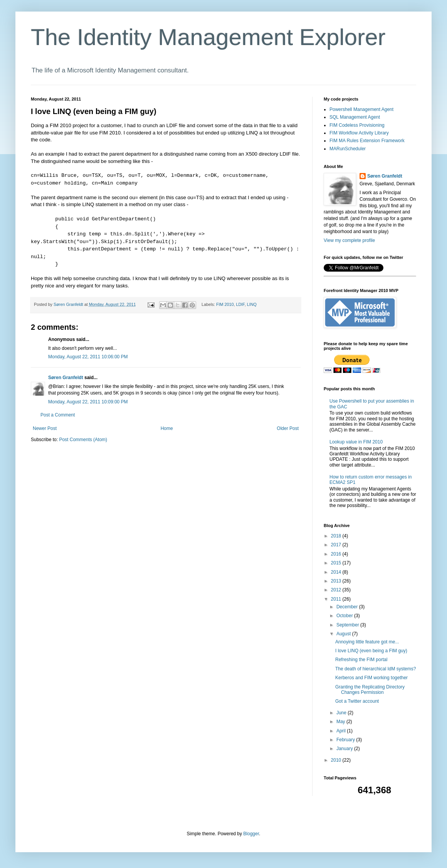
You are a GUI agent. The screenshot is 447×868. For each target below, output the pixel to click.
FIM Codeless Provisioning (357, 125)
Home (167, 428)
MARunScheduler (348, 149)
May (341, 722)
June (342, 713)
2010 (337, 760)
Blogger (251, 834)
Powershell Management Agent (361, 109)
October (345, 616)
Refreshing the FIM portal (361, 660)
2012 (337, 590)
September (348, 625)
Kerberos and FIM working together (371, 678)
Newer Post (45, 428)
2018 (337, 536)
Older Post (288, 428)
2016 (337, 554)
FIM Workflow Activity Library (359, 133)
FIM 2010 (225, 304)
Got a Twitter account (357, 701)
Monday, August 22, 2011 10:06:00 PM (88, 357)
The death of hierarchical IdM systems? (376, 669)
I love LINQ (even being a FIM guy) (371, 651)
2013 (337, 581)
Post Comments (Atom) (83, 440)
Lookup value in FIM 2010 (356, 442)
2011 (337, 599)
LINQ (252, 304)
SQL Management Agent (355, 117)
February (346, 740)
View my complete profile (349, 240)
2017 (337, 545)
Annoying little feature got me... (367, 642)
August (344, 634)
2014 (337, 572)
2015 (337, 563)
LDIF (240, 304)
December (348, 607)
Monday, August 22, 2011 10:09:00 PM (88, 402)
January (345, 749)
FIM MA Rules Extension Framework (367, 141)
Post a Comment (58, 415)
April (342, 731)
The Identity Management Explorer (208, 37)
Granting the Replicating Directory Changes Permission (370, 690)
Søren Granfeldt (66, 378)
